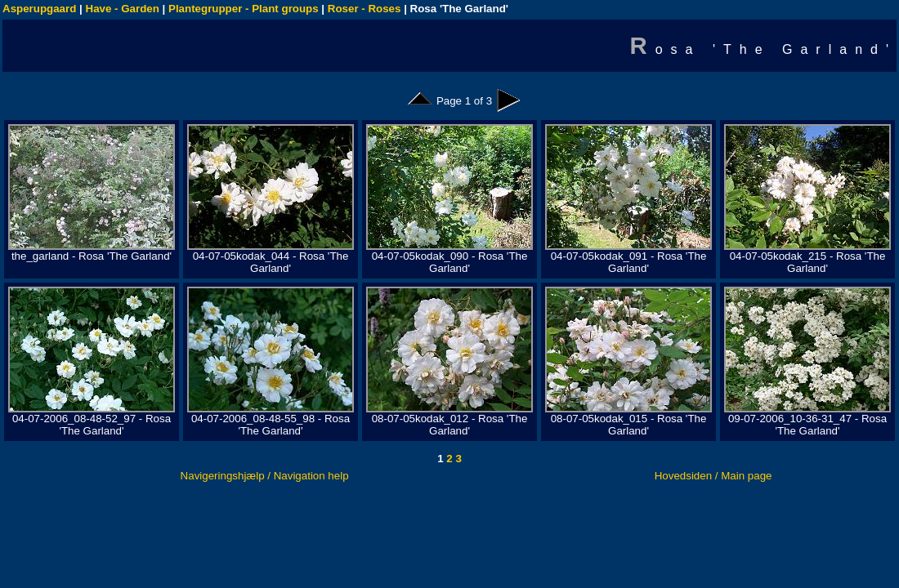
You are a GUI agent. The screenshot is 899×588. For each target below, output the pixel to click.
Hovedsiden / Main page (713, 476)
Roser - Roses (365, 9)
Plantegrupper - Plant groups (244, 9)
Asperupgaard (39, 9)
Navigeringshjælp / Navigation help (265, 476)
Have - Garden (123, 9)
